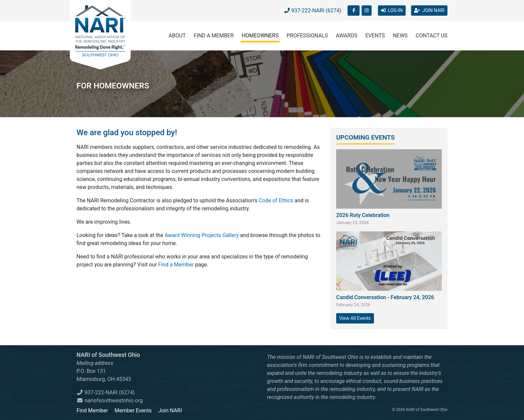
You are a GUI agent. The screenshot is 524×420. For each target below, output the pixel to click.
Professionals (307, 36)
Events (375, 36)
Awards (347, 36)
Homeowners (260, 36)
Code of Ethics (276, 200)
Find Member (92, 410)
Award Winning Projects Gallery (202, 235)
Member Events (133, 410)
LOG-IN (392, 10)
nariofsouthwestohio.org (110, 400)
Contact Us (432, 36)
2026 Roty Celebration (363, 215)
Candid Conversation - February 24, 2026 (385, 297)
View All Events (355, 318)
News (400, 36)
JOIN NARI (429, 10)
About (177, 36)
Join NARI (170, 410)
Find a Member (214, 36)
